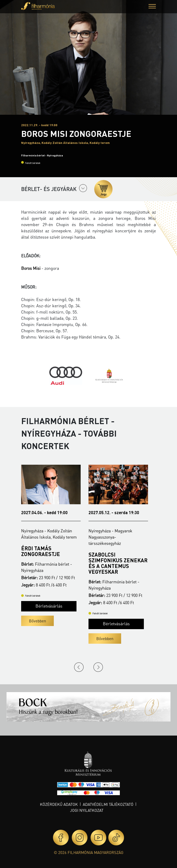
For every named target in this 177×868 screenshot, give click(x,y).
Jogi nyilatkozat (87, 810)
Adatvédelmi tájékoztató (108, 804)
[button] (152, 7)
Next (98, 667)
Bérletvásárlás (46, 600)
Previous (79, 667)
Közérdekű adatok (59, 804)
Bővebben (34, 615)
